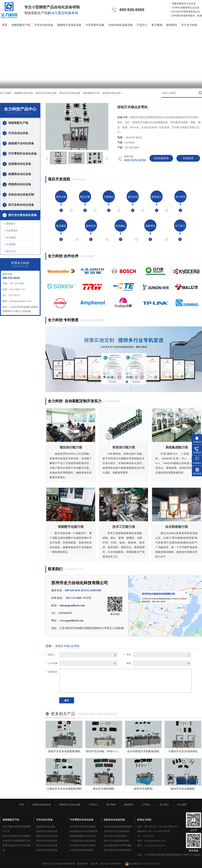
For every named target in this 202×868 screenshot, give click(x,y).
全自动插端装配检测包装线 (118, 827)
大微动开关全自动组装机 (116, 831)
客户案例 (157, 25)
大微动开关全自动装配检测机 (64, 789)
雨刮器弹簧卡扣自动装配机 (84, 831)
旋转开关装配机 (143, 789)
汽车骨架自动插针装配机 (83, 845)
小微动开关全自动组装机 (183, 751)
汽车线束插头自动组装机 (83, 841)
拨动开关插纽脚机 (104, 789)
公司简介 (146, 805)
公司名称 (53, 663)
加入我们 (164, 805)
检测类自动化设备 (20, 174)
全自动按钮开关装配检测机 (143, 751)
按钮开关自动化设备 (47, 850)
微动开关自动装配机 (183, 789)
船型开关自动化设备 (47, 836)
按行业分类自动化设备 (23, 215)
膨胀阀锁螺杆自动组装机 (83, 836)
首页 (5, 25)
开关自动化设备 (44, 25)
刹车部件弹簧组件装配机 (83, 827)
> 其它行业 (10, 251)
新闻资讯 (172, 25)
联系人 (52, 655)
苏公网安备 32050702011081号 (142, 864)
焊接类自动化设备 (20, 184)
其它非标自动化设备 (21, 205)
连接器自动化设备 (111, 93)
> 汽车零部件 (11, 231)
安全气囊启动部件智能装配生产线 (17, 829)
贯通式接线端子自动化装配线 (17, 848)
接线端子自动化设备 (69, 25)
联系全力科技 (144, 820)
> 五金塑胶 (10, 244)
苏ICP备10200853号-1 (111, 864)
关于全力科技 (189, 25)
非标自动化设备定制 (121, 25)
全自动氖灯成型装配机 (115, 836)
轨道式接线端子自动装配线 (17, 836)
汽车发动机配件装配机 (82, 850)
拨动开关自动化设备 (47, 845)
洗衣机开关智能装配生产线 (17, 841)
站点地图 (182, 805)
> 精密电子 (10, 224)
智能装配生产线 (21, 25)
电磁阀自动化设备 (24, 93)
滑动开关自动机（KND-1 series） (106, 751)
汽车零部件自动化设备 (23, 154)
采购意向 (53, 672)
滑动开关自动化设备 (70, 93)
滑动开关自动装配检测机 (116, 841)
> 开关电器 (10, 237)
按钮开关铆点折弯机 (191, 85)
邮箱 (129, 663)
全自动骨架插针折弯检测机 (118, 845)
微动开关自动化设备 (46, 93)
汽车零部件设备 (95, 25)
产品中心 (142, 25)
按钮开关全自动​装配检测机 (64, 751)
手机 (129, 655)
